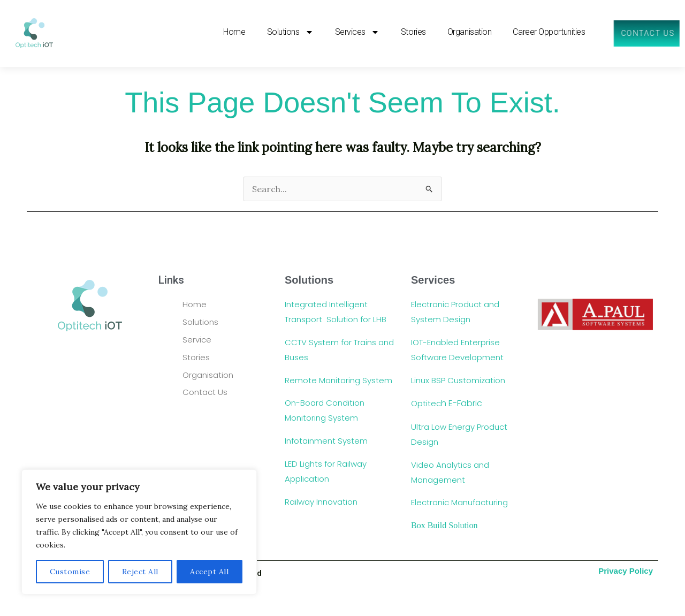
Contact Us (206, 392)
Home (234, 32)
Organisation (469, 32)
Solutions (201, 322)
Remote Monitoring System (340, 380)
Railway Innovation (321, 502)
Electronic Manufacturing (461, 502)
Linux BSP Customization (459, 380)
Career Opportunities (549, 32)
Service (197, 340)
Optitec (447, 403)
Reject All (140, 572)
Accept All (209, 572)
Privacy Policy (626, 571)
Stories (413, 32)
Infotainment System (327, 441)
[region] (139, 532)
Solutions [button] (290, 33)
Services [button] (357, 33)
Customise (70, 572)
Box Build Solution (445, 525)
